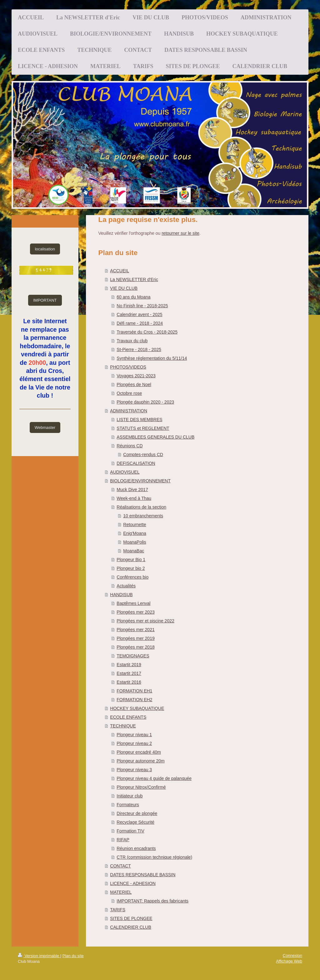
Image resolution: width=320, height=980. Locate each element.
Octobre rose (129, 393)
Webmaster (45, 427)
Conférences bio (132, 577)
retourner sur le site (180, 233)
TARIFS (118, 910)
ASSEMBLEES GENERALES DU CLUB (155, 437)
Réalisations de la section (141, 507)
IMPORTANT (45, 300)
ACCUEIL (120, 271)
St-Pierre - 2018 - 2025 (139, 349)
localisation (45, 249)
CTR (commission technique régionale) (154, 857)
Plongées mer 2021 (135, 630)
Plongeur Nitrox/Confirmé (141, 787)
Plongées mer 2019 (135, 638)
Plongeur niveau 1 (134, 735)
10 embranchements (143, 516)
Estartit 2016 (129, 682)
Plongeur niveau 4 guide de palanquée (154, 778)
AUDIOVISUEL (125, 472)
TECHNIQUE (123, 726)
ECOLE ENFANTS (128, 717)
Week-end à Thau (134, 498)
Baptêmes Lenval (133, 603)
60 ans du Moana (133, 297)
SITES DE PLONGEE (131, 918)
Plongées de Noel (134, 384)
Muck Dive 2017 (132, 490)
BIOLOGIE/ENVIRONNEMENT (140, 481)
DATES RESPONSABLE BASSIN (143, 875)
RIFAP (123, 840)
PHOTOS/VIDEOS (128, 367)
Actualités (126, 586)
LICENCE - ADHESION (133, 883)
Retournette (135, 525)
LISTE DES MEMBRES (139, 420)
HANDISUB (121, 595)
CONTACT (120, 866)
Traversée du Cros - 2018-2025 (147, 332)
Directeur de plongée (137, 813)
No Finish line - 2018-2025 (142, 306)
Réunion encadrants (136, 848)
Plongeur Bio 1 (131, 560)
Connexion (292, 955)
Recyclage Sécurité (135, 822)
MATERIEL (121, 892)
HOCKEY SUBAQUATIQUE (137, 708)
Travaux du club (132, 341)
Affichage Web (289, 961)
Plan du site (73, 956)
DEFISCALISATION (136, 463)
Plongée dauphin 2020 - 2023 (145, 402)
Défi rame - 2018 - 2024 (140, 323)
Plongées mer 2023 (135, 612)
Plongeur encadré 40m (139, 752)
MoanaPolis (135, 542)
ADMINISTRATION (129, 411)
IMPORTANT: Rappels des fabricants (152, 901)
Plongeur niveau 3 (134, 770)
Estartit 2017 (129, 673)
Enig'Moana (135, 533)
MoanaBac (134, 551)
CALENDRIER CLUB (130, 927)
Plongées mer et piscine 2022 (145, 621)
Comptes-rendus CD (143, 455)
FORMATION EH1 (134, 691)
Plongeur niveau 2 (134, 743)
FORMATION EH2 (134, 700)
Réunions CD (130, 446)
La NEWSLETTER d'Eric (134, 279)
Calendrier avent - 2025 (139, 314)
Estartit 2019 (129, 665)
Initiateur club (130, 796)
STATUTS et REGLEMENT (143, 428)
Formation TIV (130, 831)
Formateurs (128, 805)
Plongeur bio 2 (131, 568)
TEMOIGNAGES (133, 656)
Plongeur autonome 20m (140, 761)
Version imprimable (39, 956)
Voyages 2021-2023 (136, 376)
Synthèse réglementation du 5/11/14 (152, 358)
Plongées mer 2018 (135, 647)
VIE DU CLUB (124, 288)
